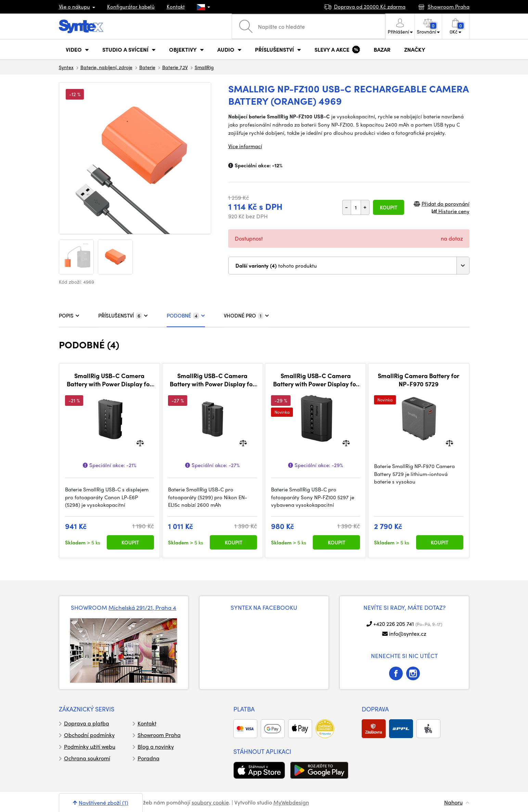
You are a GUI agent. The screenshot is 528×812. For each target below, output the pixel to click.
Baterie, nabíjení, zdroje (106, 67)
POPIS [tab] (69, 315)
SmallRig (204, 67)
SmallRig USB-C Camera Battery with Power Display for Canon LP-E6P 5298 (109, 380)
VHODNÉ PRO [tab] (246, 315)
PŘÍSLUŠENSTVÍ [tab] (123, 315)
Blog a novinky (156, 746)
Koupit (389, 207)
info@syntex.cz (408, 634)
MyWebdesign (291, 802)
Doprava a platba (87, 723)
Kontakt (176, 7)
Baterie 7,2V (175, 67)
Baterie (147, 67)
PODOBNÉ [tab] (186, 315)
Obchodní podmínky (89, 735)
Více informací (245, 146)
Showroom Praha (159, 735)
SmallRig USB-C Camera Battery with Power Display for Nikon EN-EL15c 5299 (212, 380)
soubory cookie (210, 802)
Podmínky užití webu (90, 746)
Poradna (149, 758)
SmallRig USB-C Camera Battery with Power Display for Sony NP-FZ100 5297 (316, 380)
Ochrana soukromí (87, 758)
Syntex (66, 67)
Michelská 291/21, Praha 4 (142, 607)
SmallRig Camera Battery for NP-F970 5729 (418, 380)
